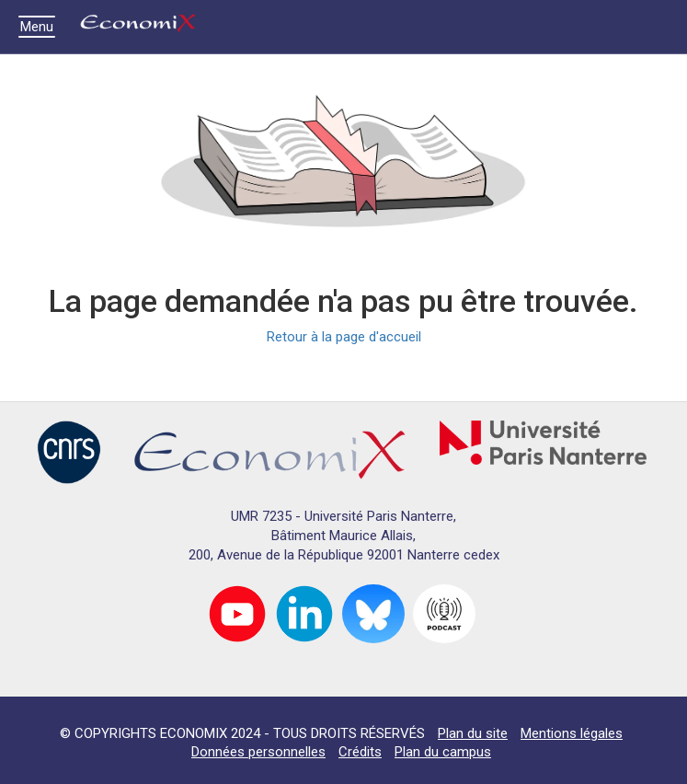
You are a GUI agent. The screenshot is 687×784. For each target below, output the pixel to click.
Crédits (360, 752)
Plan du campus (443, 752)
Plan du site (473, 733)
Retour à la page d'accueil (344, 337)
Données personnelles (258, 752)
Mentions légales (572, 733)
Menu (41, 27)
